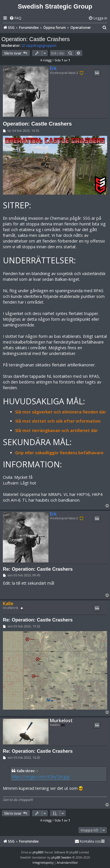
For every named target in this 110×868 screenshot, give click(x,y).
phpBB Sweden (61, 857)
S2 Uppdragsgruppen (39, 46)
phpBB (37, 852)
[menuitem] (15, 18)
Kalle (8, 603)
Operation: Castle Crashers (36, 39)
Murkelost (61, 721)
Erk (53, 68)
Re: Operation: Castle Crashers (38, 569)
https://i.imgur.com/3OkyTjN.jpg (40, 777)
